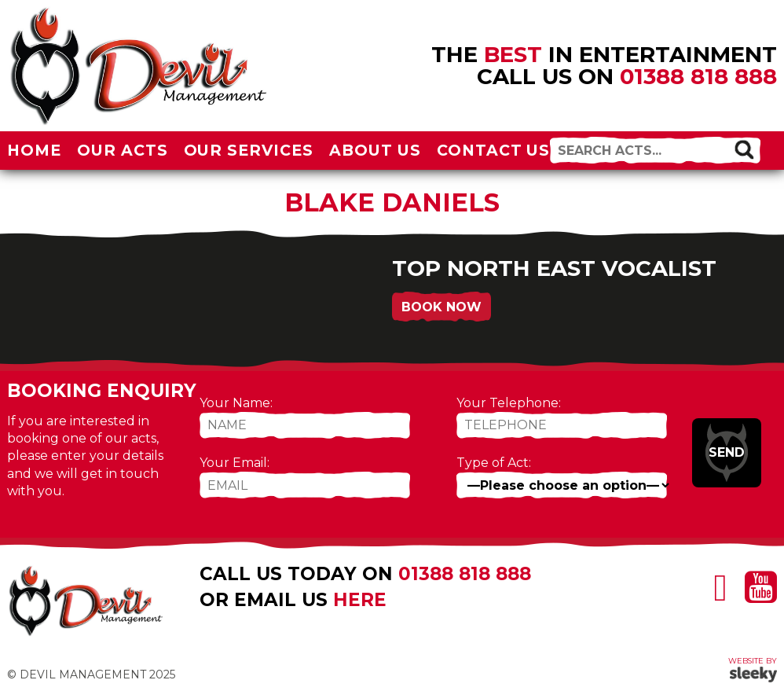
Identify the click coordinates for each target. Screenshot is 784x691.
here (360, 600)
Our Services (249, 150)
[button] (744, 149)
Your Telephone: (509, 403)
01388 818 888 (698, 76)
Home (34, 150)
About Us (375, 150)
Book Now (441, 307)
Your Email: (234, 463)
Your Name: (236, 403)
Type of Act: (494, 463)
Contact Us (494, 150)
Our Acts (123, 150)
